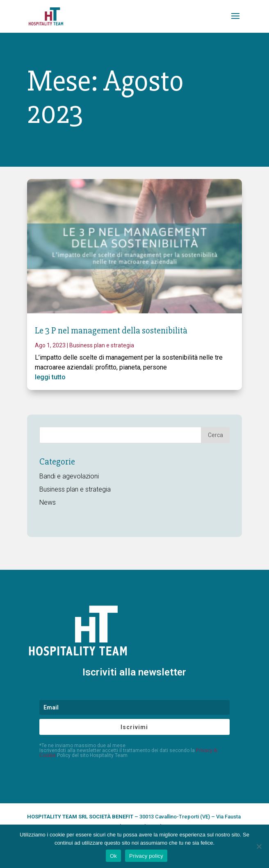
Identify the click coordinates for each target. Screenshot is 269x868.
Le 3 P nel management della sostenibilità (111, 331)
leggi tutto (50, 377)
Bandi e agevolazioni (69, 476)
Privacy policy (146, 856)
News (48, 502)
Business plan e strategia (102, 345)
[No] (259, 846)
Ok (113, 856)
